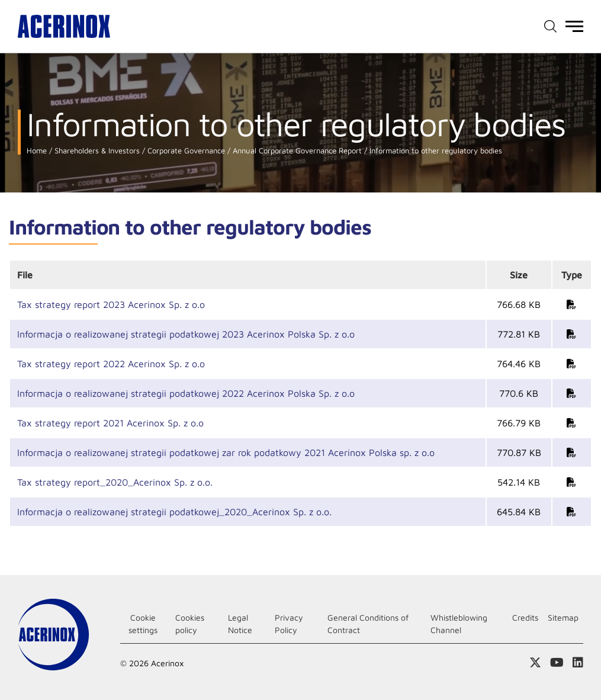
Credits (525, 617)
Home (37, 151)
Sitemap (563, 617)
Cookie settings (143, 624)
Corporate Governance (185, 151)
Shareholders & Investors (96, 151)
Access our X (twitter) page (535, 663)
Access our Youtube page (557, 663)
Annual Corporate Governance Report (296, 151)
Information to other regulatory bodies (435, 151)
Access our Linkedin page (578, 663)
